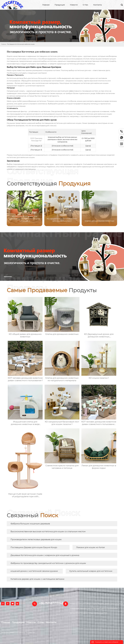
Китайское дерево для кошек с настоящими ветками (37, 579)
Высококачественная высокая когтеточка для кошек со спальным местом (48, 531)
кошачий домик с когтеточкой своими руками (34, 571)
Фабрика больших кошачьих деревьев (30, 524)
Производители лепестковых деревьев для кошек (36, 539)
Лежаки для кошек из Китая (90, 547)
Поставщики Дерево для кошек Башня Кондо (34, 547)
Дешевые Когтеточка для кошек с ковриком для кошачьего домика (45, 555)
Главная (4, 44)
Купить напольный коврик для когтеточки (91, 571)
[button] (113, 208)
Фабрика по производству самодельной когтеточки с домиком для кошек (48, 563)
